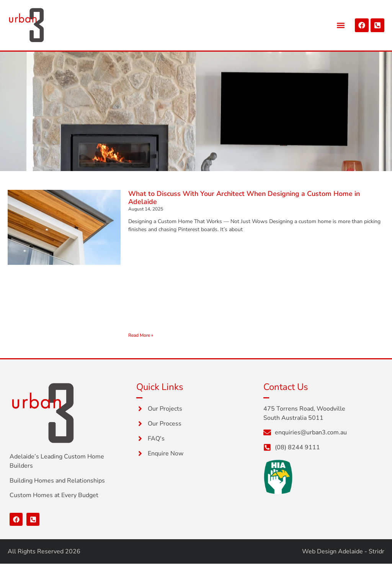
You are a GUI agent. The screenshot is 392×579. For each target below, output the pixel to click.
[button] (341, 25)
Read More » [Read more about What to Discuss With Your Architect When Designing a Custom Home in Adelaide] (141, 335)
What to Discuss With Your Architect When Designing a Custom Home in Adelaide (244, 198)
